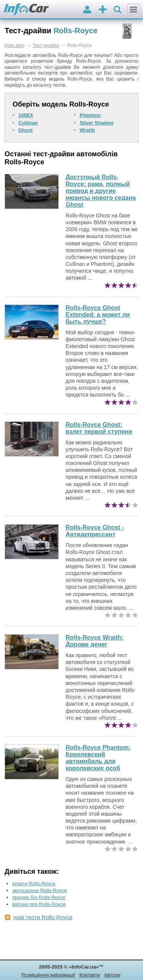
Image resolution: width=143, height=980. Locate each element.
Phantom (90, 115)
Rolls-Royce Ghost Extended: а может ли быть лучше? (98, 315)
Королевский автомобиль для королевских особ (98, 758)
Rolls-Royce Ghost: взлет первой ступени (99, 428)
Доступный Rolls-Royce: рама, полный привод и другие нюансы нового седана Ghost (101, 191)
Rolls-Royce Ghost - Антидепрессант (95, 531)
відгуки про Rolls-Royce (39, 904)
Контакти (90, 975)
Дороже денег (95, 641)
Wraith (87, 130)
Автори (112, 975)
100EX (26, 115)
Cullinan (28, 123)
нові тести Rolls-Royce (43, 917)
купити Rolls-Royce (34, 884)
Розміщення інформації (48, 975)
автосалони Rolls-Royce (40, 890)
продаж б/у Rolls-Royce (39, 897)
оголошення (103, 10)
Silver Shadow (97, 123)
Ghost (26, 130)
